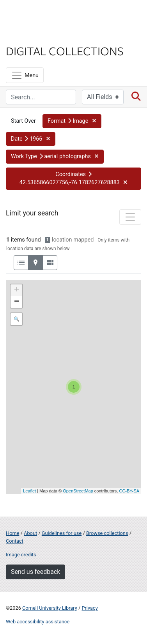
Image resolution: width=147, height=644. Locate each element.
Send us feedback (35, 572)
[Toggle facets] (130, 217)
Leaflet (29, 491)
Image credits (21, 555)
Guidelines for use (62, 533)
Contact (15, 541)
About (30, 533)
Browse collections (107, 533)
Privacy (89, 608)
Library (29, 36)
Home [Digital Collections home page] (12, 533)
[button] (72, 121)
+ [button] (17, 290)
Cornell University (45, 15)
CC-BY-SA (129, 491)
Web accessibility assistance (38, 622)
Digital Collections (65, 51)
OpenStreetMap (78, 491)
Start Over (23, 121)
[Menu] (25, 75)
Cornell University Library (50, 608)
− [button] (17, 302)
